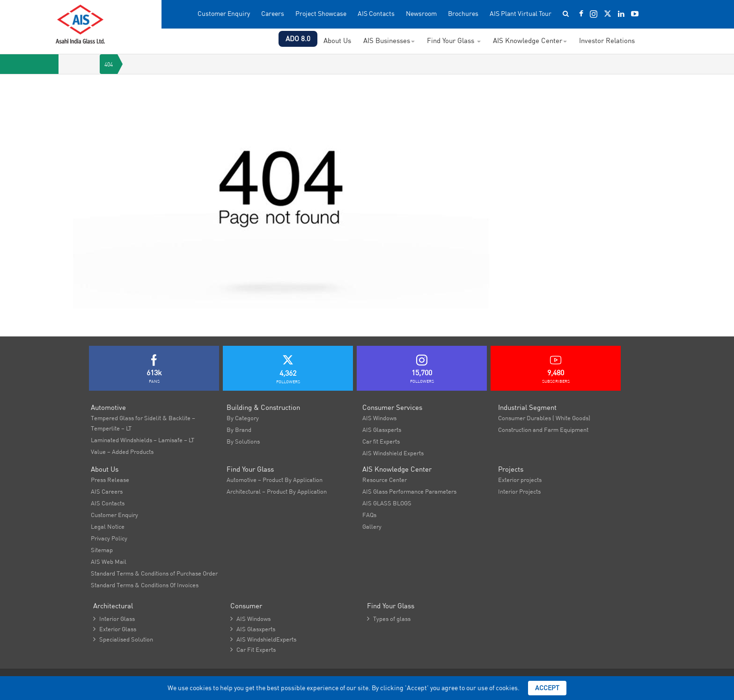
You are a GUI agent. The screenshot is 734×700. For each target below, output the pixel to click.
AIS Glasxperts (382, 430)
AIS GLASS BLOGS (387, 503)
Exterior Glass (115, 629)
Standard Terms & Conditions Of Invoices (145, 585)
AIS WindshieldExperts (263, 639)
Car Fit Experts (253, 649)
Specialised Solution (123, 639)
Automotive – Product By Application (275, 480)
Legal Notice (108, 526)
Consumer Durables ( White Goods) (544, 418)
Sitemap (102, 550)
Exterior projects (520, 480)
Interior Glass (114, 619)
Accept (547, 688)
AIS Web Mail (109, 561)
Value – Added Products (122, 452)
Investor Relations (607, 40)
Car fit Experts (381, 441)
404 (109, 64)
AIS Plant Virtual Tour (521, 14)
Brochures (463, 14)
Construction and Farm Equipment (543, 430)
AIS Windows (379, 418)
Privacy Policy (109, 538)
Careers (273, 14)
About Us (337, 40)
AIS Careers (107, 491)
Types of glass (389, 619)
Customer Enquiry (224, 14)
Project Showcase (321, 14)
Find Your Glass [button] (454, 40)
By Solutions (243, 441)
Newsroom (421, 14)
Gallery (372, 526)
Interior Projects (519, 491)
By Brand (239, 430)
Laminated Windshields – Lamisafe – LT (143, 440)
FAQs (369, 515)
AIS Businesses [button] (389, 40)
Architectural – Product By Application (277, 491)
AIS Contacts (376, 14)
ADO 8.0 (298, 39)
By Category (243, 418)
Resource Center (385, 480)
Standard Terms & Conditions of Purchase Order (154, 573)
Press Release (110, 480)
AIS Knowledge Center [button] (530, 40)
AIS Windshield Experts (393, 453)
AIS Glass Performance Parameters (409, 491)
